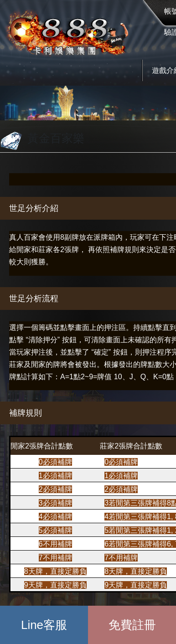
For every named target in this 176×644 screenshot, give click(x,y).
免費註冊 (132, 625)
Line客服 (44, 625)
